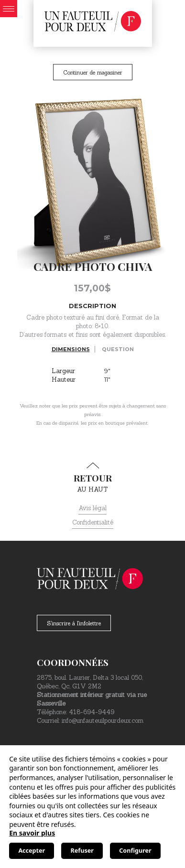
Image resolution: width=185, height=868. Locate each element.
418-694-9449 (92, 712)
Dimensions (71, 349)
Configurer (135, 851)
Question (118, 349)
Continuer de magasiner (93, 72)
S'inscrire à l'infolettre (74, 623)
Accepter (32, 851)
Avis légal (92, 508)
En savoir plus (32, 833)
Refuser (82, 851)
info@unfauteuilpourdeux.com (103, 721)
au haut (92, 478)
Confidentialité (93, 522)
